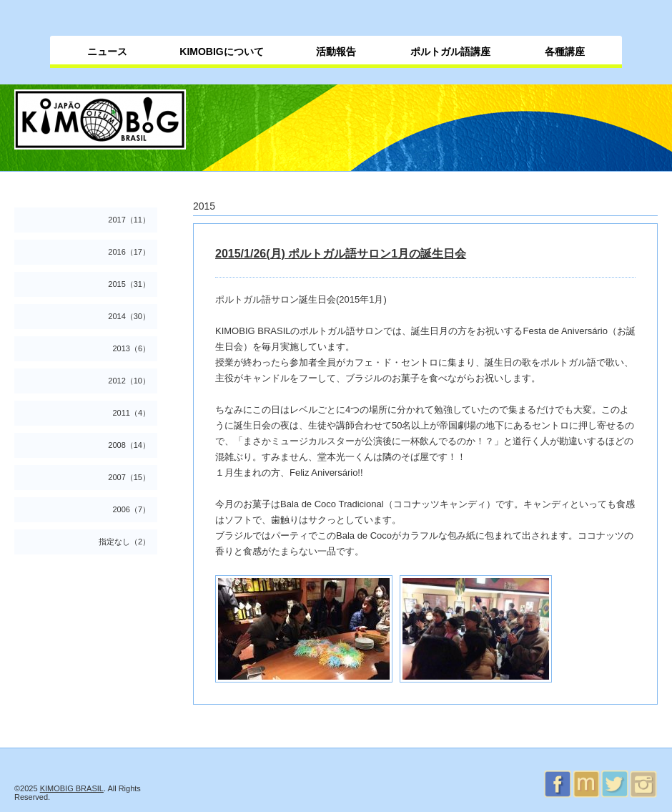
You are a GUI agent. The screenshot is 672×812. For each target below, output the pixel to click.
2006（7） (131, 509)
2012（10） (129, 381)
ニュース (107, 52)
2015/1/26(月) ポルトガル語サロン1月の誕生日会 (341, 254)
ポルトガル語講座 (450, 52)
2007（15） (129, 477)
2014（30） (129, 316)
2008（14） (129, 445)
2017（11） (129, 220)
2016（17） (129, 252)
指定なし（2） (124, 542)
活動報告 (336, 52)
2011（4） (131, 413)
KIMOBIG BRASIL (72, 788)
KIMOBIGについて (221, 52)
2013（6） (131, 348)
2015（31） (129, 284)
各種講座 (565, 52)
